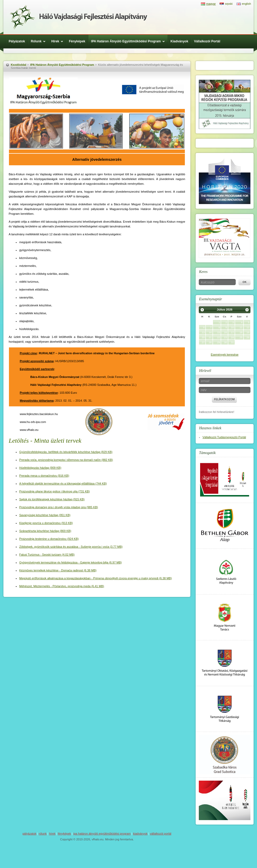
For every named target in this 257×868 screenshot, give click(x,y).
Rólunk (39, 41)
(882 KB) (66, 460)
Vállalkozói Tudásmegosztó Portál (224, 437)
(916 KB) (44, 476)
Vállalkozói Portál (207, 41)
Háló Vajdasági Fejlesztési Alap (78, 17)
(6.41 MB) (62, 586)
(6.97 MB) (71, 562)
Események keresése (224, 355)
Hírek (59, 41)
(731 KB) (55, 491)
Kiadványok (179, 41)
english (246, 4)
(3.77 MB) (71, 547)
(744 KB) (63, 483)
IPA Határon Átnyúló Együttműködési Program (129, 41)
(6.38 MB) (58, 570)
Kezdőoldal (19, 65)
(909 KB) (40, 468)
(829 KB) (66, 452)
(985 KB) (59, 507)
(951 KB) (45, 515)
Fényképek (77, 41)
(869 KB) (45, 531)
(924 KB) (49, 539)
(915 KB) (52, 499)
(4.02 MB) (47, 555)
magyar (211, 4)
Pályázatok (17, 41)
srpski (229, 4)
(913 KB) (46, 523)
